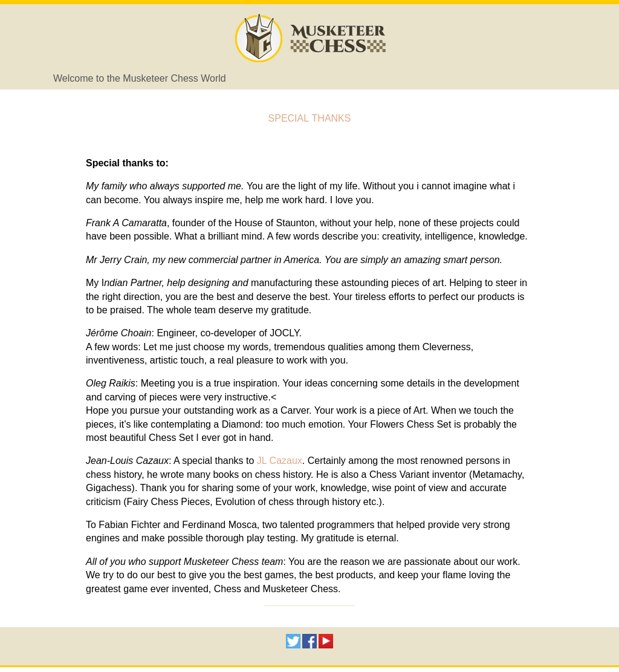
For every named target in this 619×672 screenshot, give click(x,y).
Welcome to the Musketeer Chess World (140, 78)
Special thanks (310, 117)
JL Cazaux (280, 461)
